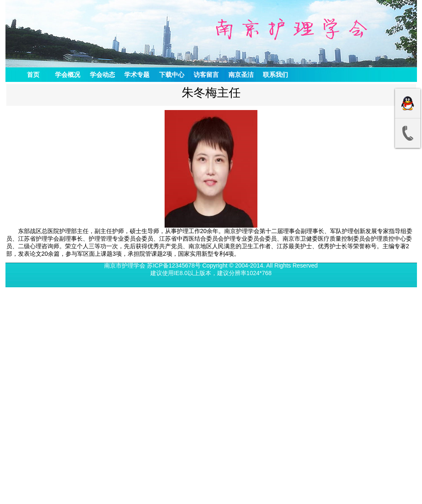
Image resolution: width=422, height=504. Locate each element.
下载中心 (172, 75)
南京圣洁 (241, 75)
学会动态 (102, 75)
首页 (33, 75)
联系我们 (275, 75)
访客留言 (206, 75)
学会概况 (68, 75)
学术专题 (137, 75)
